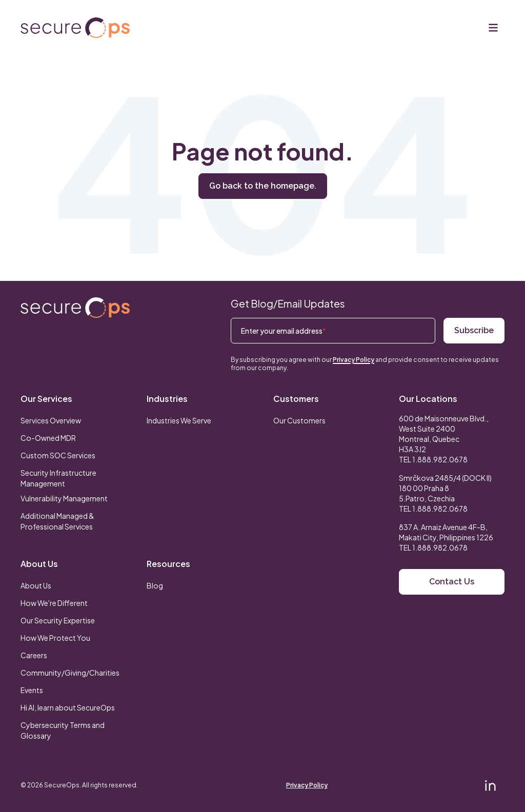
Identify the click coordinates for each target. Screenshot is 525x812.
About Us (39, 564)
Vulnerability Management (64, 498)
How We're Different (54, 603)
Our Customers (299, 420)
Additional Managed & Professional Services (57, 521)
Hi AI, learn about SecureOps (68, 707)
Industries (167, 399)
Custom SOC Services (58, 455)
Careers (34, 655)
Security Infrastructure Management (58, 478)
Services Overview (51, 420)
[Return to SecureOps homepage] (75, 308)
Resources (168, 564)
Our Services (46, 399)
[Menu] (493, 28)
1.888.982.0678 (440, 459)
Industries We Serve (179, 420)
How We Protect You (55, 638)
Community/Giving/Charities (70, 673)
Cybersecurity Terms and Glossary (63, 730)
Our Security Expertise (58, 620)
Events (32, 690)
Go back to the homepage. (263, 186)
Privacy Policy (354, 360)
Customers (296, 399)
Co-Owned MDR (48, 438)
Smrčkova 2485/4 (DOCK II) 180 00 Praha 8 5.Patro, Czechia (445, 488)
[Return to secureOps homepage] (75, 28)
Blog (155, 585)
